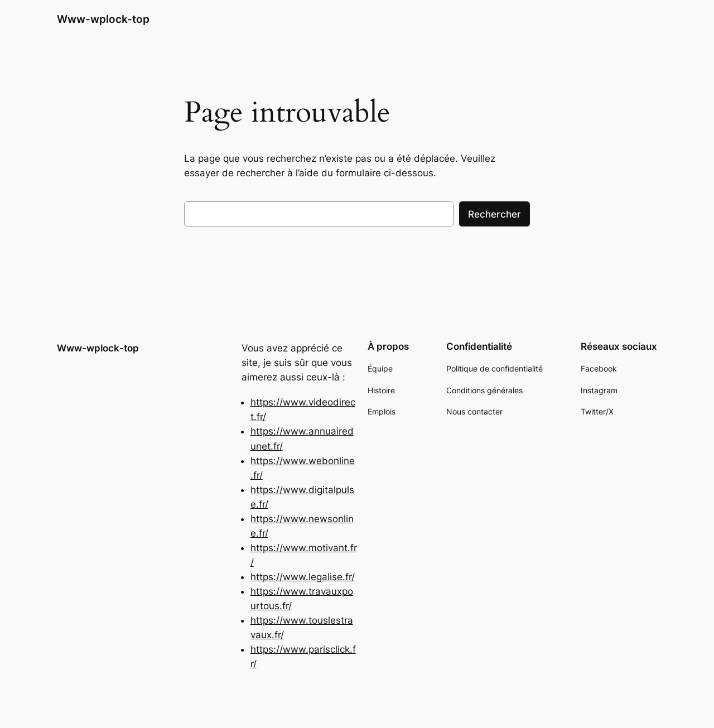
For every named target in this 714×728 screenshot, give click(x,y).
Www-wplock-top (103, 19)
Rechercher (495, 214)
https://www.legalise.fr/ (303, 577)
